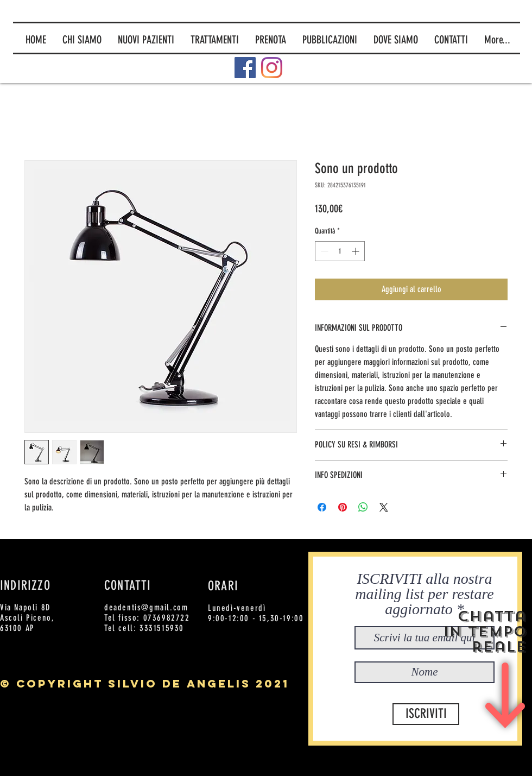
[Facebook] (245, 68)
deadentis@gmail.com (146, 607)
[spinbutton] (340, 251)
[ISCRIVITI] (426, 714)
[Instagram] (272, 68)
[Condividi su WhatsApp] (363, 507)
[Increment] (356, 251)
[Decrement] (323, 251)
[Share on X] (384, 507)
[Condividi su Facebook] (322, 507)
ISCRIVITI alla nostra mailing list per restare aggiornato (424, 594)
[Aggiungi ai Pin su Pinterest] (343, 507)
